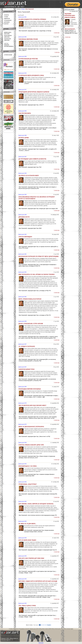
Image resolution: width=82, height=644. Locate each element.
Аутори (23, 9)
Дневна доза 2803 (23, 482)
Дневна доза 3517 (23, 90)
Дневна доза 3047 (23, 344)
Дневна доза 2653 (23, 521)
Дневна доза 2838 (23, 443)
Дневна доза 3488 (23, 135)
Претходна (36, 625)
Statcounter (41, 643)
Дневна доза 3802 (23, 37)
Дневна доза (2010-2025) (36, 629)
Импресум (7, 19)
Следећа (49, 625)
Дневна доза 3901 (23, 17)
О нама (6, 17)
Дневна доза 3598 (23, 56)
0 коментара (57, 33)
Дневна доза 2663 (23, 502)
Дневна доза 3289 (23, 215)
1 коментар (57, 52)
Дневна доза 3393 (23, 173)
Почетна (7, 15)
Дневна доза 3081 (23, 254)
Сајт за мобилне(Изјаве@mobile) (9, 45)
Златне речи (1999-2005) (60, 629)
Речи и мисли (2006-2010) (48, 629)
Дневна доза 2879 (23, 403)
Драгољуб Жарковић (70, 29)
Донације (7, 22)
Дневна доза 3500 (23, 111)
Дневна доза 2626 (23, 538)
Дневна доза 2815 (23, 464)
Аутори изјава (8, 55)
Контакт (6, 24)
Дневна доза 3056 (23, 321)
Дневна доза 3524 (23, 73)
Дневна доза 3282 (23, 234)
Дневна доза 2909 (23, 387)
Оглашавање (8, 20)
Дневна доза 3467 (23, 157)
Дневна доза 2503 (23, 556)
